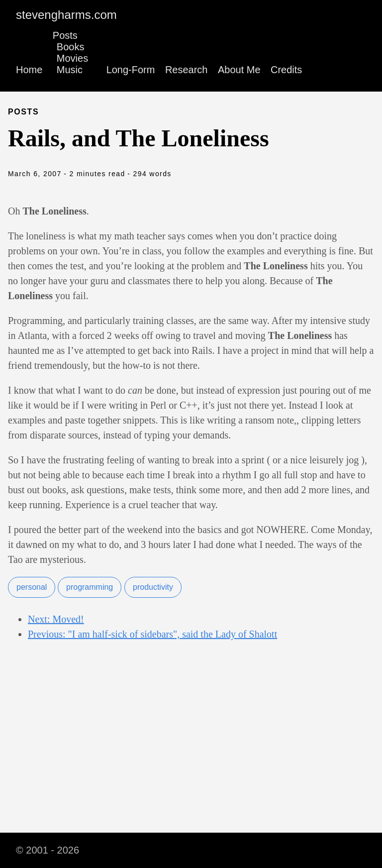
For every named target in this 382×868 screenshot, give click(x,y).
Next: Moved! (56, 619)
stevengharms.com (66, 15)
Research (187, 70)
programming (90, 587)
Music (70, 70)
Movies (72, 58)
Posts (65, 35)
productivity (153, 587)
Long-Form (131, 70)
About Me (239, 70)
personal (32, 587)
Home (29, 70)
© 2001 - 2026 (48, 850)
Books (71, 47)
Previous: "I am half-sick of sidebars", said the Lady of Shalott (152, 634)
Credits (286, 70)
